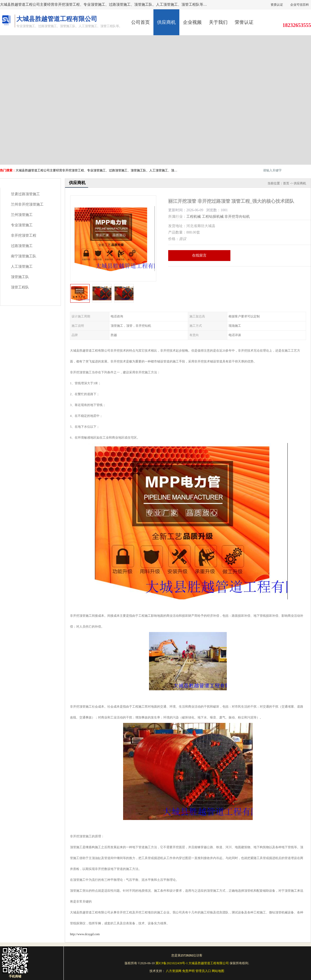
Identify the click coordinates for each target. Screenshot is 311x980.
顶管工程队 (20, 287)
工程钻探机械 (213, 217)
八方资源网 (174, 971)
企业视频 (192, 22)
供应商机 (166, 22)
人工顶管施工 (22, 267)
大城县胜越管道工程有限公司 (209, 963)
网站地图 (218, 971)
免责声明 (188, 971)
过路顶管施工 (22, 246)
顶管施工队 (20, 277)
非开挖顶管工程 (24, 235)
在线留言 (199, 255)
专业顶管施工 (22, 225)
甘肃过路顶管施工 (25, 194)
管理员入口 (203, 971)
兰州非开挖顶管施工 (27, 204)
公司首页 (140, 22)
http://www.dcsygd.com (85, 934)
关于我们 (218, 22)
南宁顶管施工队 (24, 256)
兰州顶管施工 (22, 215)
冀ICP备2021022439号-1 (172, 963)
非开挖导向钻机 (237, 217)
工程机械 (194, 217)
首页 (286, 183)
